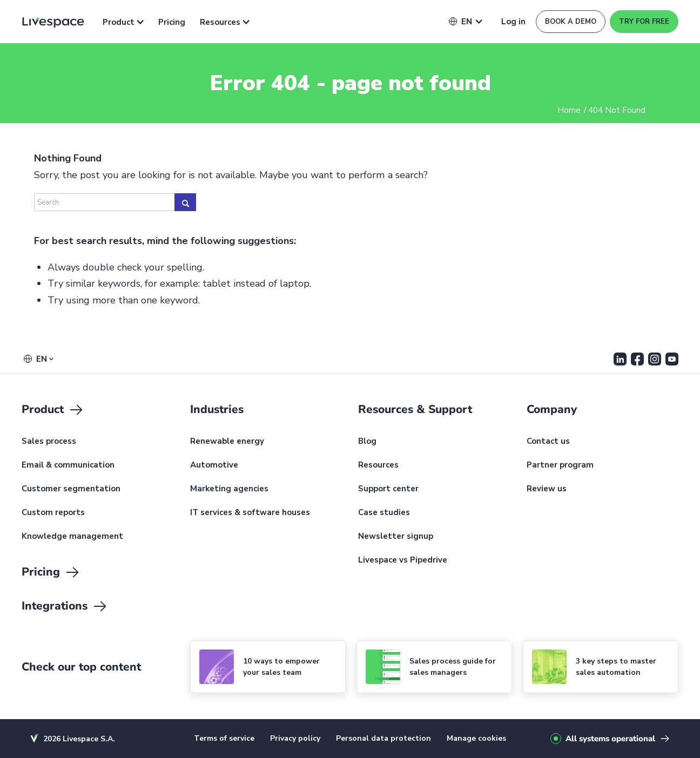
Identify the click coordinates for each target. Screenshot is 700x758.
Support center (388, 489)
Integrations (65, 606)
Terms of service (224, 738)
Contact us (548, 442)
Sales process (49, 442)
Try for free (644, 22)
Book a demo (571, 22)
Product (123, 22)
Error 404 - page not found (350, 83)
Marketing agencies (229, 489)
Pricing (172, 22)
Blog (367, 442)
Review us (547, 489)
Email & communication (68, 465)
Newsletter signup (396, 537)
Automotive (214, 465)
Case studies (384, 513)
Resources (225, 22)
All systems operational (610, 739)
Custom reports (53, 513)
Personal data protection (383, 738)
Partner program (560, 465)
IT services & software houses (250, 513)
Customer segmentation (71, 489)
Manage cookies (476, 738)
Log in (513, 22)
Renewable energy (227, 442)
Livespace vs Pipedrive (403, 560)
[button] (460, 22)
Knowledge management (72, 537)
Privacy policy (295, 738)
